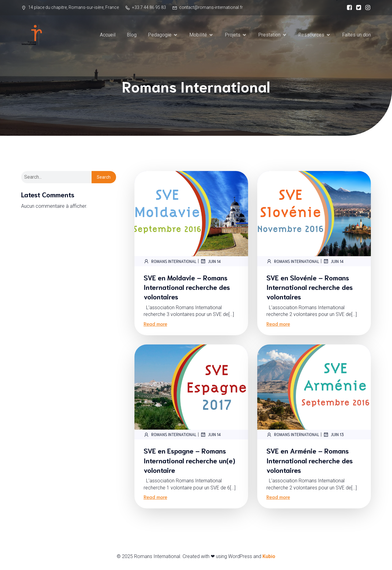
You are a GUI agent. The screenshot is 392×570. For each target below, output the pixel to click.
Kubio (269, 557)
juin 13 (334, 435)
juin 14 (211, 262)
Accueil (108, 35)
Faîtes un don (356, 35)
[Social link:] (348, 8)
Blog (132, 35)
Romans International (170, 262)
